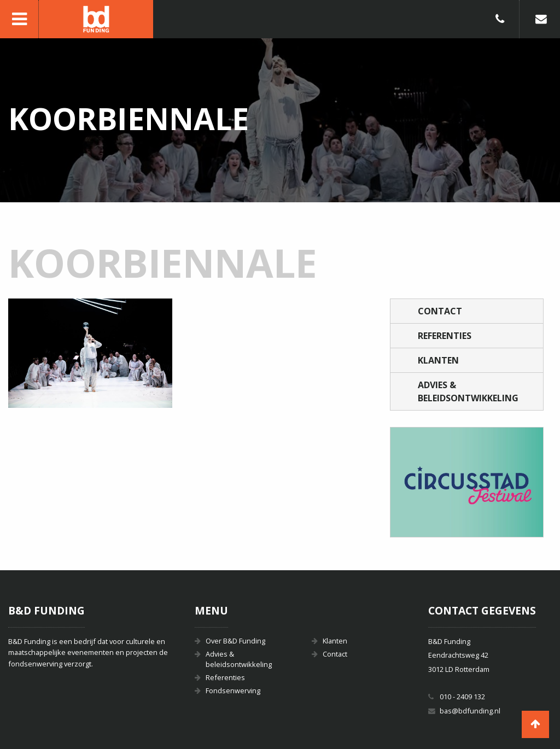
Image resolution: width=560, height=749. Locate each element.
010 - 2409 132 (462, 697)
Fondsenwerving (233, 691)
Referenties (445, 336)
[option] (467, 482)
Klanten (438, 360)
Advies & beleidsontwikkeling (468, 391)
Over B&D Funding (235, 641)
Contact (440, 311)
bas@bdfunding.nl (470, 711)
